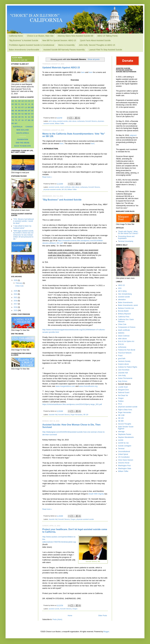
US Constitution (124, 457)
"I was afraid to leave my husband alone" (22, 227)
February (19, 283)
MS (26, 111)
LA (26, 107)
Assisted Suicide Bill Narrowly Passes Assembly (64, 50)
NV (29, 114)
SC (29, 117)
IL (13, 107)
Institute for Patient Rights (128, 367)
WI (32, 120)
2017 (16, 304)
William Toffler (60, 124)
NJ (23, 114)
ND (13, 114)
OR (19, 117)
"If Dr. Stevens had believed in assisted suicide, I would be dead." (23, 221)
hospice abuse (123, 364)
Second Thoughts (125, 424)
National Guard (124, 393)
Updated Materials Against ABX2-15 (61, 68)
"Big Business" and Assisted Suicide (62, 200)
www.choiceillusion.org (88, 386)
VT (26, 120)
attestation (122, 300)
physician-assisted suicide (52, 189)
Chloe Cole (19, 286)
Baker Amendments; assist (128, 305)
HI (26, 104)
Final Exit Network (125, 353)
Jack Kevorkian (124, 370)
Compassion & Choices (127, 327)
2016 (16, 307)
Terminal (121, 449)
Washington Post (124, 466)
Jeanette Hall (53, 415)
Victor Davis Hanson (126, 460)
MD (32, 107)
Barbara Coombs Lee (126, 308)
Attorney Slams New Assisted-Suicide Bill (75, 36)
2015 (16, 310)
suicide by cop (123, 443)
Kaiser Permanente (125, 378)
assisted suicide (62, 121)
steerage (121, 432)
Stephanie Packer (125, 434)
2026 (16, 280)
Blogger (106, 632)
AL (16, 101)
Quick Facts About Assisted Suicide (95, 40)
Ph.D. (120, 404)
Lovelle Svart (123, 387)
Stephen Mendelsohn (126, 437)
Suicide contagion (125, 446)
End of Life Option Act (126, 341)
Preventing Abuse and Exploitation (126, 237)
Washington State (125, 469)
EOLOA (121, 344)
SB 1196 (121, 415)
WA (29, 120)
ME (13, 111)
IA (29, 104)
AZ (22, 101)
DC (13, 104)
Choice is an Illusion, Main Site (40, 36)
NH (19, 114)
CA (26, 101)
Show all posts (94, 59)
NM (26, 114)
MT (29, 111)
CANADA (29, 127)
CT (32, 101)
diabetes (121, 333)
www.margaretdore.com (65, 386)
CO (29, 101)
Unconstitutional (124, 451)
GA (22, 104)
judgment (133, 135)
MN (19, 111)
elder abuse (72, 121)
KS (19, 107)
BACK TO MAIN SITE (22, 146)
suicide (121, 440)
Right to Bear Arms (125, 410)
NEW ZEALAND (23, 130)
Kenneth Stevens (91, 121)
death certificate (65, 187)
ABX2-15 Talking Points (107, 36)
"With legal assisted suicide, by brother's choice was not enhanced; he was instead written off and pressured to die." (23, 235)
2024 (16, 294)
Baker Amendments (125, 302)
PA (23, 117)
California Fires (124, 317)
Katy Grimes (123, 381)
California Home (16, 36)
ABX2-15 (121, 285)
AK (13, 101)
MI (16, 111)
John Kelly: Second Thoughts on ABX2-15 (97, 45)
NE (16, 114)
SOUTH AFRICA (22, 133)
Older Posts (103, 616)
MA (29, 107)
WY (16, 124)
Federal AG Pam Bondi (127, 350)
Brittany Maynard (124, 314)
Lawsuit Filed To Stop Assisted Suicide (105, 50)
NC (32, 111)
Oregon (73, 519)
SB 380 (121, 421)
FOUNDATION (23, 140)
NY (32, 114)
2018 (16, 301)
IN (16, 107)
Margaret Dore (123, 390)
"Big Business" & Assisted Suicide (24, 40)
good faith (122, 359)
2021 (16, 297)
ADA (120, 288)
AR (19, 101)
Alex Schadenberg (125, 294)
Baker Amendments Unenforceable (24, 50)
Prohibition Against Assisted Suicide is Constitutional (32, 45)
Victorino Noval (124, 463)
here (83, 72)
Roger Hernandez (76, 415)
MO (23, 111)
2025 (16, 291)
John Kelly (122, 376)
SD (32, 117)
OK (16, 117)
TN (13, 120)
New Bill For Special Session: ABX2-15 (59, 40)
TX (16, 120)
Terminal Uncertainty (126, 241)
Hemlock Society (124, 361)
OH (13, 117)
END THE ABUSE (23, 143)
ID (32, 104)
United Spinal (123, 454)
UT (19, 120)
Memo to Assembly (67, 45)
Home (70, 616)
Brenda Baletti (123, 311)
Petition (121, 401)
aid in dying (53, 121)
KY (23, 107)
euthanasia (81, 121)
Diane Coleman (124, 336)
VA (23, 120)
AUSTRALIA (18, 127)
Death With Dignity (96, 494)
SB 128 (64, 189)
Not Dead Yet (123, 395)
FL (19, 104)
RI (26, 117)
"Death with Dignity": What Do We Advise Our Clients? (128, 233)
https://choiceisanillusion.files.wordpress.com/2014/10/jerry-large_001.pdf (72, 404)
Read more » (47, 177)
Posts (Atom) (57, 619)
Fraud (120, 356)
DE (16, 104)
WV (13, 124)
